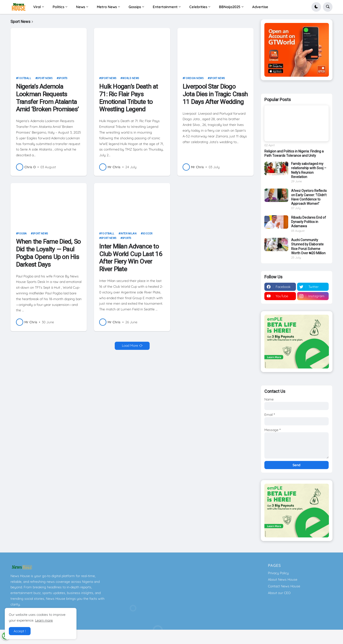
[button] (316, 7)
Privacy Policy (278, 573)
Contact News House (284, 586)
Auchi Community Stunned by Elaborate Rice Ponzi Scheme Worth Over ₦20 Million (308, 246)
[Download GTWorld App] (297, 50)
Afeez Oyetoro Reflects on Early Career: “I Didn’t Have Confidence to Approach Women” (309, 197)
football (24, 80)
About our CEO (279, 593)
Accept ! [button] (20, 631)
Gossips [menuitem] (135, 7)
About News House (283, 579)
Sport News (45, 80)
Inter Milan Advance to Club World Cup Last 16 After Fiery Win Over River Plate (131, 260)
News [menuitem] (81, 7)
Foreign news (194, 80)
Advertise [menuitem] (260, 7)
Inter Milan (128, 235)
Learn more (44, 620)
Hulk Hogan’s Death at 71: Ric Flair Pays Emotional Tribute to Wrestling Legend (128, 100)
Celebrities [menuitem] (198, 7)
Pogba (22, 235)
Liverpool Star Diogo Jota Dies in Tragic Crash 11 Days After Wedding (215, 96)
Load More (130, 347)
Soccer (147, 235)
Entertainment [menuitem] (165, 7)
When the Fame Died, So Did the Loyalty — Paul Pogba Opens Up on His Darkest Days (48, 255)
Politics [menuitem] (58, 7)
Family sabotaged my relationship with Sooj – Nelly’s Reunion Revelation (309, 170)
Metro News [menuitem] (107, 7)
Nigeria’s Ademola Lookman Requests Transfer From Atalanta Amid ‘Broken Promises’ (47, 100)
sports (63, 80)
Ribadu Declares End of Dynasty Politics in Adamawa (309, 222)
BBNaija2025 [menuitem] (230, 7)
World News (131, 80)
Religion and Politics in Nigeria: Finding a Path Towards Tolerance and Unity (294, 153)
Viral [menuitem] (37, 7)
